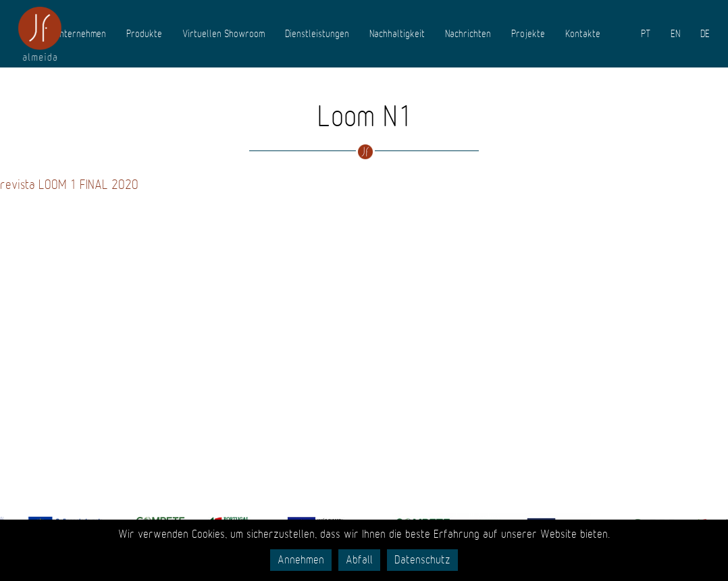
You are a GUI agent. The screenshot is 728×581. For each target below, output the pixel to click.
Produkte (144, 34)
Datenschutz (422, 560)
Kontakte (583, 34)
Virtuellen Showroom (224, 34)
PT (646, 34)
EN (675, 34)
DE (705, 34)
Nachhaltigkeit (397, 34)
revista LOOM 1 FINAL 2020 (69, 185)
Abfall (359, 560)
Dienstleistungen (317, 34)
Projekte (528, 34)
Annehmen (301, 560)
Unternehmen (80, 34)
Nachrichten (468, 34)
